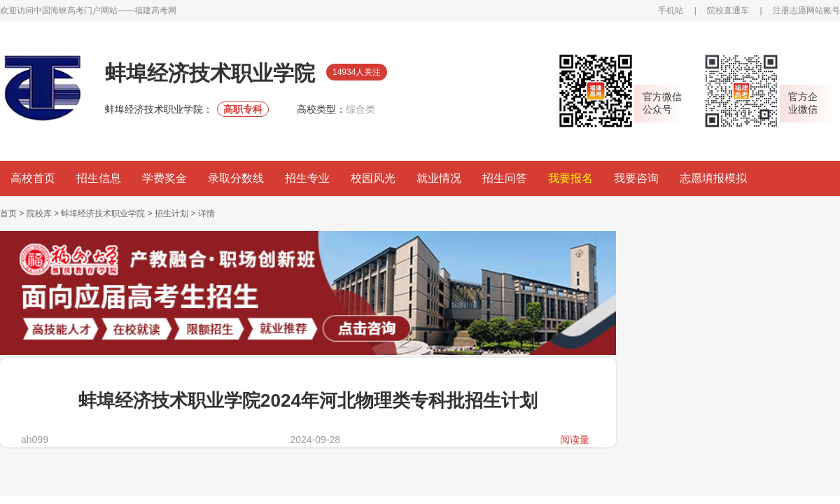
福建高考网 (155, 10)
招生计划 (171, 213)
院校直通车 (728, 10)
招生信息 (99, 178)
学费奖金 (164, 178)
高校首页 (33, 178)
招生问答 (505, 178)
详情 (206, 213)
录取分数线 (236, 178)
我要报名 (570, 178)
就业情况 (439, 178)
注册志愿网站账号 (806, 10)
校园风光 (373, 178)
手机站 (671, 10)
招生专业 (307, 178)
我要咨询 (636, 178)
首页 (8, 213)
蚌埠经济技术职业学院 (103, 213)
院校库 (39, 213)
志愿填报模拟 (713, 178)
